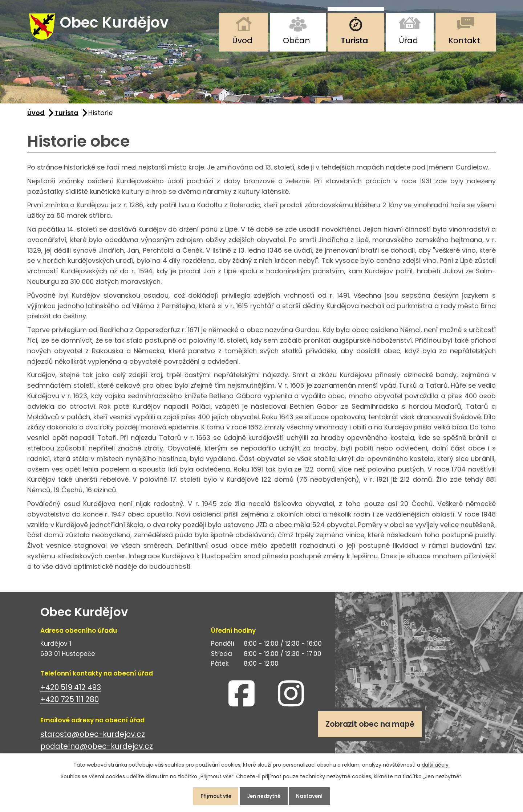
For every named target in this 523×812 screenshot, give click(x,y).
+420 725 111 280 (70, 703)
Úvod (242, 40)
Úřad (408, 40)
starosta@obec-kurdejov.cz (93, 737)
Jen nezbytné (264, 795)
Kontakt (464, 40)
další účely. (436, 763)
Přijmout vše (212, 795)
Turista (354, 40)
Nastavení (314, 795)
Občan (297, 40)
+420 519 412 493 (71, 691)
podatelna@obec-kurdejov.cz (97, 749)
